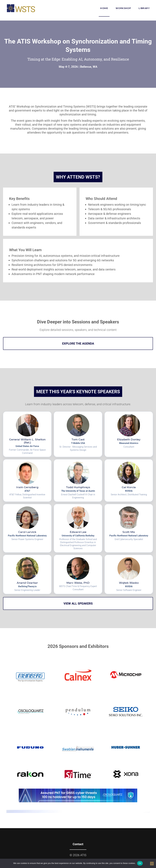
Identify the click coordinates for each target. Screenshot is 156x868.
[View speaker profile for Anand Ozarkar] (27, 574)
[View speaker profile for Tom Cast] (78, 434)
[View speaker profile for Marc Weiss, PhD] (78, 574)
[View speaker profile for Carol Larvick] (27, 528)
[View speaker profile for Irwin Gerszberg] (27, 480)
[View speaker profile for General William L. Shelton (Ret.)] (27, 434)
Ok (140, 863)
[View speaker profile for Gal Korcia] (129, 480)
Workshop (123, 8)
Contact (78, 844)
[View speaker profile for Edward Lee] (78, 528)
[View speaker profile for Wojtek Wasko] (129, 574)
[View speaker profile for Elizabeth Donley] (129, 434)
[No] (152, 864)
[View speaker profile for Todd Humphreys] (78, 480)
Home (104, 12)
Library (144, 8)
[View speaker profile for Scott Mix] (129, 528)
